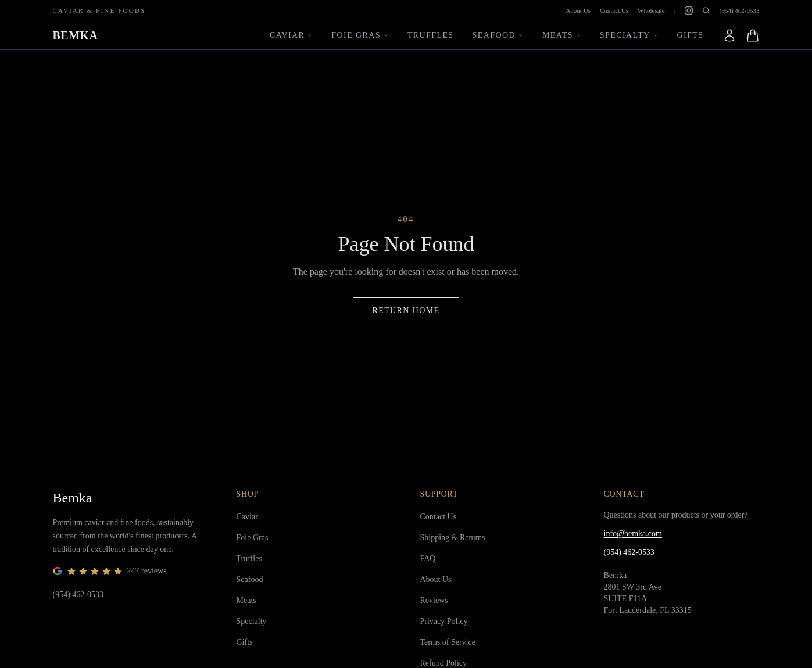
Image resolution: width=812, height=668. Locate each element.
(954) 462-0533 (740, 10)
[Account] (729, 35)
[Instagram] (689, 10)
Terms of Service (448, 642)
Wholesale (651, 10)
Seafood (498, 35)
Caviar (291, 35)
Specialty (629, 35)
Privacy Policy (444, 621)
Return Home (406, 310)
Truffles (431, 35)
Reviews (434, 600)
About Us (578, 10)
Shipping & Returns (453, 538)
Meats (562, 35)
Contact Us (614, 10)
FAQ (428, 559)
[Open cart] (753, 35)
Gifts (691, 35)
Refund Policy (444, 663)
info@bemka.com (633, 534)
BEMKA (76, 35)
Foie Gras (360, 35)
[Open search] (706, 10)
